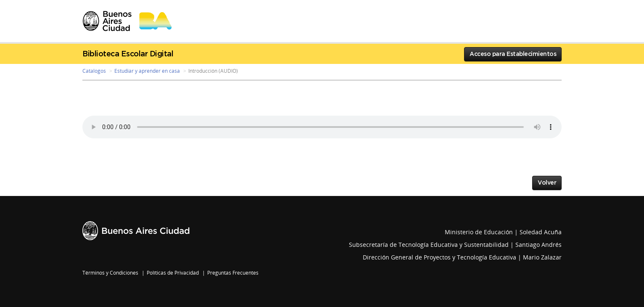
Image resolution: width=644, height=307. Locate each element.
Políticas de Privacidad (173, 273)
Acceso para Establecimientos (513, 54)
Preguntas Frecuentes (233, 273)
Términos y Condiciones (110, 273)
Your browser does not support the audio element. (322, 127)
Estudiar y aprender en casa (147, 71)
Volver (547, 183)
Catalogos (94, 71)
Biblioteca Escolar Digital (128, 54)
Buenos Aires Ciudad (136, 231)
